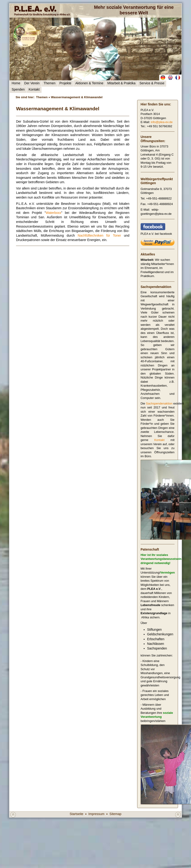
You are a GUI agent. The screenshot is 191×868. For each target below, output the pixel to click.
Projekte (65, 83)
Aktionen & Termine (89, 83)
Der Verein (32, 83)
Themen (50, 83)
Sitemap (115, 814)
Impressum (96, 814)
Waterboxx (53, 213)
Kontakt (34, 89)
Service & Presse (152, 83)
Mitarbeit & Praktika (121, 83)
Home (16, 83)
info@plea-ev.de (162, 122)
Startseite (76, 814)
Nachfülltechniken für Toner (99, 235)
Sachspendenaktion (159, 403)
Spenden (18, 89)
